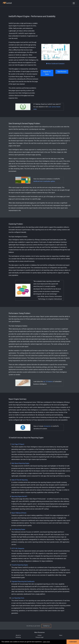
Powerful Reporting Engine (20, 565)
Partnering (18, 637)
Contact (39, 635)
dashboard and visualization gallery (44, 181)
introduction (47, 426)
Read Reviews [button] (62, 72)
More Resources (39, 632)
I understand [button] (73, 642)
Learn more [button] (46, 642)
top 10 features (48, 382)
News (61, 635)
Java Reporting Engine (18, 529)
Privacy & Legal (39, 637)
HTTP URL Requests (18, 548)
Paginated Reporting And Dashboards (23, 581)
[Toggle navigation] (74, 3)
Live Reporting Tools (18, 598)
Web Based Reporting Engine (20, 463)
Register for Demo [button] (47, 73)
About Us (18, 635)
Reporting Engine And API (19, 496)
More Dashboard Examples (55, 64)
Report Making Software (19, 513)
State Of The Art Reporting (20, 480)
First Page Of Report (18, 444)
